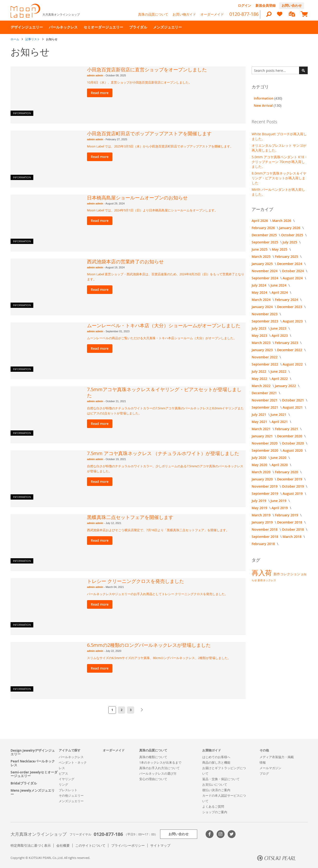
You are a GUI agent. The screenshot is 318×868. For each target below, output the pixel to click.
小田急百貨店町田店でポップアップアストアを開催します (149, 133)
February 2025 (287, 256)
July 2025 (290, 242)
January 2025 (263, 264)
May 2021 (260, 422)
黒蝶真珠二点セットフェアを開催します (130, 517)
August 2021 (293, 407)
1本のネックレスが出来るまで (160, 762)
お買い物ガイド (184, 14)
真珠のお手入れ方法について (159, 768)
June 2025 (260, 249)
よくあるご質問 (213, 806)
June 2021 (279, 414)
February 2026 (264, 228)
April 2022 (280, 379)
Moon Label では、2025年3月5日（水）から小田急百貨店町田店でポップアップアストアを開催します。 (160, 146)
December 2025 (265, 235)
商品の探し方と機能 (216, 762)
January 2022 (286, 386)
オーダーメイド (212, 14)
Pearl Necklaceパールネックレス (33, 763)
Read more (100, 93)
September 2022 (265, 364)
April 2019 (280, 508)
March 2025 (262, 256)
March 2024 (262, 300)
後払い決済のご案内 (216, 790)
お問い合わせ (292, 5)
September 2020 (265, 450)
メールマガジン (270, 768)
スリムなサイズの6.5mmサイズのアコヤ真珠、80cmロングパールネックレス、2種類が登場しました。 (159, 658)
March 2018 (292, 537)
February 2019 (287, 515)
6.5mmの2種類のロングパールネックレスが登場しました (149, 645)
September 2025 (265, 242)
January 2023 (263, 350)
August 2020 (293, 450)
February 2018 (264, 544)
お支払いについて (215, 784)
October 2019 (293, 486)
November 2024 (265, 271)
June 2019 (279, 501)
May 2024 (260, 292)
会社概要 (63, 845)
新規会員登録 (266, 5)
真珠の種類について (153, 757)
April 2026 (260, 221)
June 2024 (279, 285)
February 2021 (287, 429)
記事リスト (33, 39)
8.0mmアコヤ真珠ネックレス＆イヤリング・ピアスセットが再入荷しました (279, 178)
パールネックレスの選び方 (158, 773)
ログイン (244, 5)
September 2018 (265, 537)
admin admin (95, 75)
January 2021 (263, 436)
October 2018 (293, 529)
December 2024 (290, 264)
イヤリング (66, 779)
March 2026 (282, 221)
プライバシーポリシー (128, 845)
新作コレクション (287, 574)
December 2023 (290, 307)
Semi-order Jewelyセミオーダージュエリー (34, 774)
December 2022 (290, 350)
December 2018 (290, 522)
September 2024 (265, 278)
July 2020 (259, 458)
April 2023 (280, 335)
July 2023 (259, 328)
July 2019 (259, 501)
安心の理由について (153, 779)
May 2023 (260, 335)
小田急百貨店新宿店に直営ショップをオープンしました (147, 70)
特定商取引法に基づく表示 (31, 845)
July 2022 (259, 371)
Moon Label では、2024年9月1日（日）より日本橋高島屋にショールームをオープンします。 (152, 210)
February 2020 (287, 472)
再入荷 (263, 573)
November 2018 (265, 529)
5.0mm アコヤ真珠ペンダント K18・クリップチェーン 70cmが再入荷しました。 (280, 162)
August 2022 (293, 364)
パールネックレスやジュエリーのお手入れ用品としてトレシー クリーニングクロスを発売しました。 (157, 594)
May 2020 (260, 465)
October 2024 (293, 271)
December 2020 (290, 436)
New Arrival (264, 105)
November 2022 (265, 357)
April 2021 (280, 422)
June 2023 (279, 328)
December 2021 (265, 393)
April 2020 (280, 465)
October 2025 (293, 235)
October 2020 (293, 443)
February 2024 (287, 300)
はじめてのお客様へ (216, 757)
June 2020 (279, 458)
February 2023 (287, 343)
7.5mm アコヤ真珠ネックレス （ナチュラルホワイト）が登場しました (163, 453)
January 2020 (263, 479)
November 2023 (265, 314)
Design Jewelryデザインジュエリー (33, 752)
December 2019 (290, 479)
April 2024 (280, 292)
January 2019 (263, 522)
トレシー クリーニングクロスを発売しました (136, 581)
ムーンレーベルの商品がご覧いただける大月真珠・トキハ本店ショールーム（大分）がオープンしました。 (162, 338)
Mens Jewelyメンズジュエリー (33, 792)
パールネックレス (71, 757)
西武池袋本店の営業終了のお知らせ (125, 262)
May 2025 (280, 249)
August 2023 (293, 321)
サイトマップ (160, 845)
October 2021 (293, 400)
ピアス (63, 773)
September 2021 (265, 407)
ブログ (264, 773)
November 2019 (265, 486)
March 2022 (262, 386)
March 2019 (262, 515)
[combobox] (280, 70)
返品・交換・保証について (221, 779)
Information (22, 113)
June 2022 (279, 371)
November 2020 (265, 443)
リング (63, 784)
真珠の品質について (153, 14)
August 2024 (293, 278)
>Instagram (221, 834)
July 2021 (259, 414)
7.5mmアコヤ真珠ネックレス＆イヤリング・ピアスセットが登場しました (164, 392)
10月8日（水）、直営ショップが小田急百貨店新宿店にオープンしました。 (139, 82)
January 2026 (290, 228)
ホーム (15, 39)
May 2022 (260, 379)
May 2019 (260, 508)
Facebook (210, 834)
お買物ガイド (212, 750)
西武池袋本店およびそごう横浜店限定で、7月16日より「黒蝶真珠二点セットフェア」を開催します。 (158, 530)
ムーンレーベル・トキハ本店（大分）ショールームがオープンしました (164, 325)
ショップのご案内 (215, 812)
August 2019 (293, 493)
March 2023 (262, 343)
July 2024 (259, 285)
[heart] (280, 16)
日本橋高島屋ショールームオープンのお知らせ (137, 198)
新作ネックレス (267, 580)
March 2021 (262, 429)
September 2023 (265, 321)
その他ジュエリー (71, 795)
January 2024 (263, 307)
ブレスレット (68, 790)
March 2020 (262, 472)
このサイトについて (90, 845)
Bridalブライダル (24, 783)
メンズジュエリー (71, 801)
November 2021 (265, 400)
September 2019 (265, 493)
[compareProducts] (292, 14)
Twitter (232, 834)
